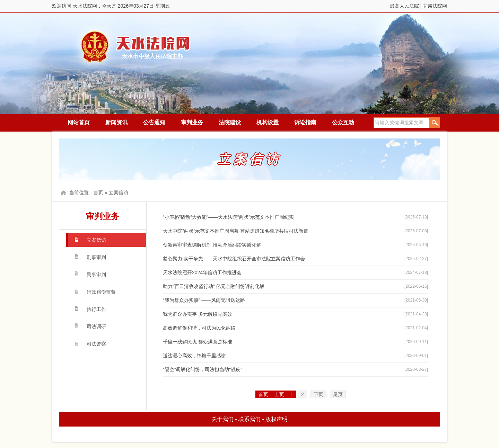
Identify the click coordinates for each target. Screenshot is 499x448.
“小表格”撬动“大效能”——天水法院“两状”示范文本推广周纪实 (228, 217)
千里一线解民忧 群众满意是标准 (198, 342)
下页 (318, 394)
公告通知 (154, 122)
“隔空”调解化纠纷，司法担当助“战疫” (203, 369)
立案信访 (119, 192)
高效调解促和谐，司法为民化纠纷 (199, 328)
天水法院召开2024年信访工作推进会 (202, 272)
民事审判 (96, 275)
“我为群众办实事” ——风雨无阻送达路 (204, 300)
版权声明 (277, 419)
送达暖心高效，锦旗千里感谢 (194, 356)
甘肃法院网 (435, 6)
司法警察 (96, 344)
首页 (98, 192)
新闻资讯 (116, 122)
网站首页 (79, 122)
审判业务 (192, 122)
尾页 (338, 394)
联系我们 (249, 419)
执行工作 (96, 309)
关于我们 (222, 419)
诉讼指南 (305, 122)
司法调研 (96, 326)
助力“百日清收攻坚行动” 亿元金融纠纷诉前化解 (214, 286)
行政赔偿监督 (101, 292)
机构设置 (268, 122)
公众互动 (343, 122)
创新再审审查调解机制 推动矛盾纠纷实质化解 (212, 245)
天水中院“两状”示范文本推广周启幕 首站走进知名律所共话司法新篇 (235, 231)
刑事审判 (96, 257)
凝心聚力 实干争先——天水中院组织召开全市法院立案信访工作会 (234, 259)
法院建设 (230, 122)
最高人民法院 (404, 6)
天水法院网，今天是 (136, 47)
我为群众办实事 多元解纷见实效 (198, 314)
